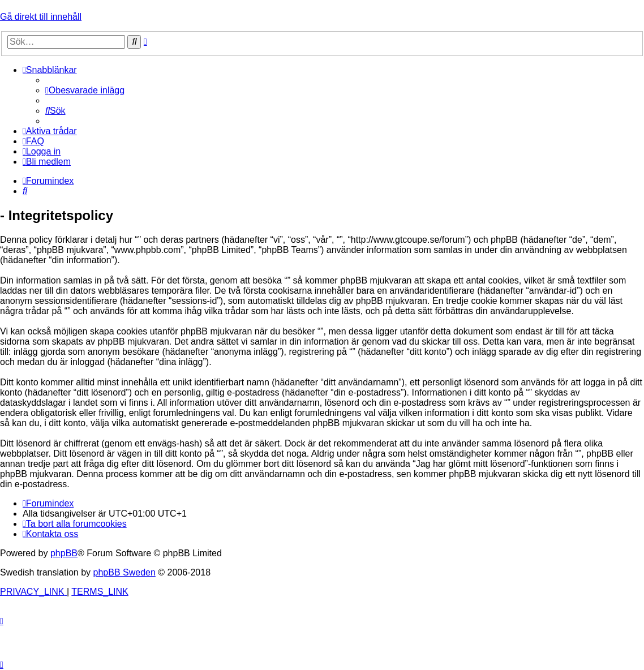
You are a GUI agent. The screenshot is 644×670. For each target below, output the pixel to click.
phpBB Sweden (124, 572)
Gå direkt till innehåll (41, 17)
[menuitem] (85, 90)
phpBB (64, 553)
